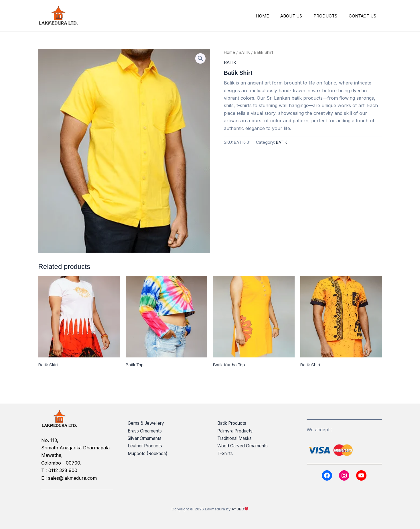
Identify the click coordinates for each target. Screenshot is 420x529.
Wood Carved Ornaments (245, 446)
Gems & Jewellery (147, 423)
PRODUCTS (330, 16)
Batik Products (233, 423)
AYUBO (238, 509)
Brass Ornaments (147, 431)
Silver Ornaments (147, 438)
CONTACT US (364, 16)
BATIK (246, 52)
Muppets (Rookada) (149, 453)
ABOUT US (298, 16)
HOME (272, 16)
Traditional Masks (236, 438)
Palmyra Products (237, 431)
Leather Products (147, 446)
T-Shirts (226, 453)
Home (230, 52)
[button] (200, 59)
